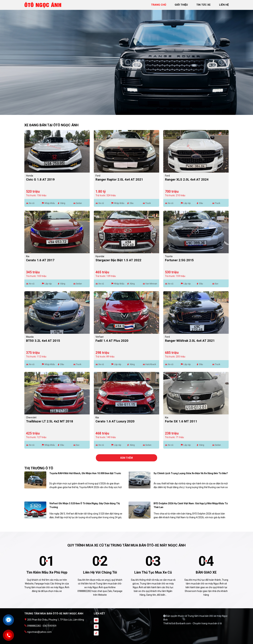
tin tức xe (203, 5)
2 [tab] (128, 113)
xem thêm (126, 458)
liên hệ (224, 5)
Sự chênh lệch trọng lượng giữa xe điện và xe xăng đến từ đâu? (191, 473)
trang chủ (159, 5)
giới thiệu (181, 5)
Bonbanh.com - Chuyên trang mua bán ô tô (199, 623)
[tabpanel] (126, 59)
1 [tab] (125, 113)
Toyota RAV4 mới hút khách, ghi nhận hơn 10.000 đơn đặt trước (85, 473)
